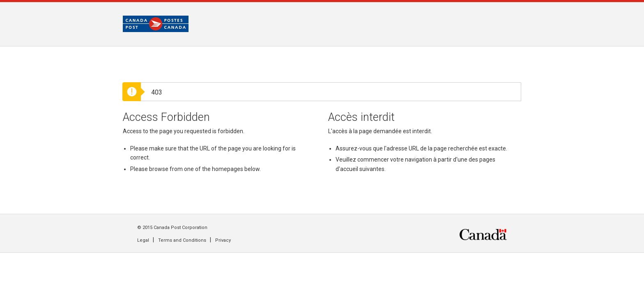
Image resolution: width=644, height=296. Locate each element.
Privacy (223, 240)
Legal (143, 240)
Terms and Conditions (182, 240)
